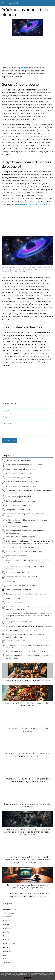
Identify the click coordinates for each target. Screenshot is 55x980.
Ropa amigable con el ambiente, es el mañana (24, 630)
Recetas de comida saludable (18, 526)
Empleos (7, 921)
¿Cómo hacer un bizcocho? (16, 556)
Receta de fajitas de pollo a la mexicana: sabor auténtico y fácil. (29, 561)
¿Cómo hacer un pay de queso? (18, 478)
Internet (6, 924)
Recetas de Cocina (11, 951)
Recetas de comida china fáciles (18, 590)
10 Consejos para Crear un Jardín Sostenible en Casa (26, 651)
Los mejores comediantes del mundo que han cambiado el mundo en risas (29, 492)
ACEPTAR (27, 978)
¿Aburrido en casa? (13, 598)
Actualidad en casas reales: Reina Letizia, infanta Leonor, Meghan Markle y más (27, 636)
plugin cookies (51, 977)
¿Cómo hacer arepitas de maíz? (18, 497)
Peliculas (7, 947)
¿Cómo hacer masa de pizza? (17, 573)
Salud (5, 959)
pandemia (25, 68)
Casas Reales (9, 913)
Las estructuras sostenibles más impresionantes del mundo (29, 626)
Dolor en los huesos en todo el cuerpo (21, 501)
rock (5, 955)
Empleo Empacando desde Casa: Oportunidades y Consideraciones (25, 532)
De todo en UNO (10, 3)
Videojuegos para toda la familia (18, 510)
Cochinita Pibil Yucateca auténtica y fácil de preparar (26, 594)
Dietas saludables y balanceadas (19, 460)
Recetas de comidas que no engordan (21, 486)
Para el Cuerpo (9, 944)
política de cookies (19, 976)
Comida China (11, 581)
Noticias (6, 940)
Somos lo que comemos (15, 603)
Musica (6, 936)
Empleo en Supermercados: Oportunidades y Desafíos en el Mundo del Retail (29, 657)
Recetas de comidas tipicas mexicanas (21, 469)
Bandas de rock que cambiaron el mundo (22, 577)
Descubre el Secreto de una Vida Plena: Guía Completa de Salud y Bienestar (28, 646)
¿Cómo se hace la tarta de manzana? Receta (24, 547)
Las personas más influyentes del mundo (22, 585)
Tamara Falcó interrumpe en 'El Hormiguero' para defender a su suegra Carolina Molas (29, 608)
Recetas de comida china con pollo (20, 505)
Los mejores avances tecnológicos (19, 622)
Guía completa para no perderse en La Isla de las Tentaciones (25, 515)
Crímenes (7, 917)
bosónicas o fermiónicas (32, 204)
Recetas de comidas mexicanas (18, 473)
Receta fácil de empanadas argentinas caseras (24, 552)
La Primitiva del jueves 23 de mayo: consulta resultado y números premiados (27, 521)
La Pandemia (8, 928)
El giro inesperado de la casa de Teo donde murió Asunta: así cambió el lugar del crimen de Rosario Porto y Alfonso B (29, 542)
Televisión (7, 963)
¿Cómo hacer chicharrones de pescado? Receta (25, 465)
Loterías (6, 932)
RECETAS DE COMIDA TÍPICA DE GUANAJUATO (22, 482)
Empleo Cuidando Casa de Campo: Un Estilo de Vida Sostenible (26, 568)
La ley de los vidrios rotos (15, 641)
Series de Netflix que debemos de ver (20, 537)
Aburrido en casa (10, 909)
